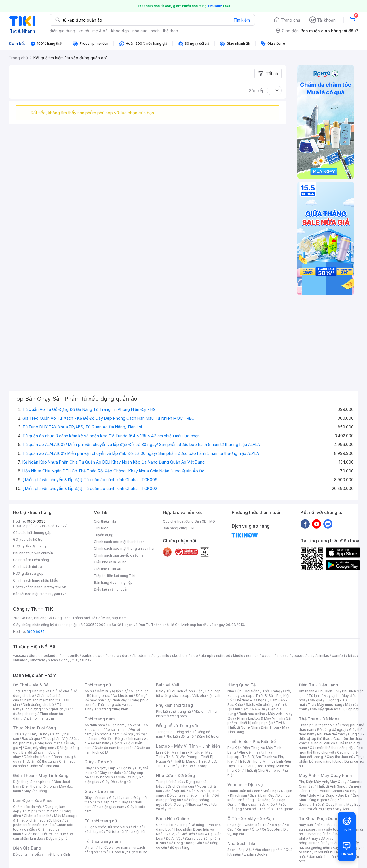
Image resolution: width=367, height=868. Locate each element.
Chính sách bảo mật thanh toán (119, 542)
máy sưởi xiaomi (336, 843)
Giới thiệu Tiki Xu (107, 569)
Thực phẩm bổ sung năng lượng (332, 759)
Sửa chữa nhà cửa (180, 786)
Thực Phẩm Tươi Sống (34, 728)
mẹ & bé (100, 31)
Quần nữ (119, 691)
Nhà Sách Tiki (241, 843)
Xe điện (276, 825)
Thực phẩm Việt (56, 739)
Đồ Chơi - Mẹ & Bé (31, 685)
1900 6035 (36, 632)
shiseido (20, 660)
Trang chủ (291, 20)
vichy (65, 660)
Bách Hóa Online (173, 819)
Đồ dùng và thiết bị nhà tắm (189, 795)
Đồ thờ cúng (175, 804)
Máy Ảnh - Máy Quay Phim (325, 775)
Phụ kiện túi (136, 832)
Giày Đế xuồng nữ (116, 782)
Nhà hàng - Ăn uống (254, 800)
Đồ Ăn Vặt (174, 838)
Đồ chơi (64, 691)
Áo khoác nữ (123, 696)
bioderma (143, 656)
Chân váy (119, 700)
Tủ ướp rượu (351, 709)
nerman (252, 656)
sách (155, 31)
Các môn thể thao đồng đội (332, 748)
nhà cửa (140, 31)
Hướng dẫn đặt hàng (29, 546)
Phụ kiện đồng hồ (180, 736)
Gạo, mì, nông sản (39, 748)
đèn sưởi (323, 825)
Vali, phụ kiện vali (206, 696)
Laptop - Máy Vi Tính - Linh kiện (188, 746)
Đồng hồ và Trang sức (178, 726)
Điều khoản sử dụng (110, 562)
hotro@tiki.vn (55, 587)
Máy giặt (315, 700)
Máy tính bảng (35, 791)
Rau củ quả (31, 739)
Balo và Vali (168, 685)
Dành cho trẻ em (37, 757)
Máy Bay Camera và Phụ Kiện (330, 807)
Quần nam (116, 725)
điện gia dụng (62, 31)
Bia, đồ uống (31, 752)
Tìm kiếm (242, 20)
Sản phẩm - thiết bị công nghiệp (260, 720)
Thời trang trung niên (111, 709)
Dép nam (110, 802)
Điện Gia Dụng (27, 848)
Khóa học (271, 791)
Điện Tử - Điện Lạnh (319, 685)
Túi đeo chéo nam (113, 847)
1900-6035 (36, 521)
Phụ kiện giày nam (109, 807)
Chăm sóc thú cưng (172, 825)
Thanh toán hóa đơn (244, 791)
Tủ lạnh (315, 696)
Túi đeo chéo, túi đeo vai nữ (107, 827)
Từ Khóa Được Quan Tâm (324, 819)
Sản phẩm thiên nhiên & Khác (42, 823)
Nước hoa (32, 834)
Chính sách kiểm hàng (31, 560)
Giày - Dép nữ (98, 762)
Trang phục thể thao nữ (318, 725)
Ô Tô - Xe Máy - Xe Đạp (251, 819)
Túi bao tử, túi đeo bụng (128, 852)
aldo (194, 656)
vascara (20, 656)
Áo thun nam (95, 725)
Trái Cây (20, 734)
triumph (207, 656)
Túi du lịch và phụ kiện (184, 691)
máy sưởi (306, 825)
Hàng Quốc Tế (241, 685)
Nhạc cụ (194, 804)
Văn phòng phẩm (269, 850)
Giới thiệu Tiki (105, 521)
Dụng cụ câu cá (322, 743)
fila (75, 660)
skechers (180, 656)
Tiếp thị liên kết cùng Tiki (115, 576)
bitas (352, 656)
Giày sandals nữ (113, 773)
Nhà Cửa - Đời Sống (175, 775)
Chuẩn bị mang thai (39, 718)
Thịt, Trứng (38, 734)
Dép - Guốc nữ (120, 768)
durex (127, 656)
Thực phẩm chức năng (40, 811)
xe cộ (84, 31)
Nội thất (180, 791)
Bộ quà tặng (180, 847)
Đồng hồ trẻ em (209, 736)
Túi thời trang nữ (101, 821)
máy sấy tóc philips (334, 829)
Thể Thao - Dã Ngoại (320, 719)
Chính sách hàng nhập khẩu (36, 580)
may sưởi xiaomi (324, 838)
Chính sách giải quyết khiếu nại (119, 555)
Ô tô (255, 829)
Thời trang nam (100, 719)
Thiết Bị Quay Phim (328, 804)
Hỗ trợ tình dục (54, 834)
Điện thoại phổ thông (39, 786)
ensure (113, 656)
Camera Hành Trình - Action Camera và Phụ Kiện (330, 791)
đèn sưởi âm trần (322, 857)
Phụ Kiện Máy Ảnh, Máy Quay (323, 782)
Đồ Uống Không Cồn (185, 843)
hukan (53, 660)
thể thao (171, 31)
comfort (338, 656)
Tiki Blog (101, 528)
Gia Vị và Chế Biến (180, 834)
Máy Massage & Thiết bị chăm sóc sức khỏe (45, 818)
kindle (238, 656)
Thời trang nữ (98, 685)
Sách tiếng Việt (240, 850)
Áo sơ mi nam (117, 730)
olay (311, 656)
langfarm (38, 660)
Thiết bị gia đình (57, 854)
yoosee (298, 656)
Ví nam (90, 847)
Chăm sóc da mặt (28, 807)
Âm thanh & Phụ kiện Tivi (319, 691)
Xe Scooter (271, 829)
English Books (256, 854)
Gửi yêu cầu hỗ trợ (28, 539)
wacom (268, 656)
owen (100, 656)
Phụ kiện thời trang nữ (173, 711)
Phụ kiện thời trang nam (186, 714)
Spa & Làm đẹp (262, 795)
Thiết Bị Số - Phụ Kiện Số (252, 741)
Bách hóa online (252, 714)
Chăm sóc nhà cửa (44, 766)
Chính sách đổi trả (28, 567)
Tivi (311, 705)
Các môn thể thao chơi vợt (331, 750)
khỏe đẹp (120, 31)
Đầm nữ (103, 691)
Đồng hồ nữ (184, 732)
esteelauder (48, 656)
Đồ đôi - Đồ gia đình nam (121, 739)
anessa (283, 656)
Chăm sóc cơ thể (38, 816)
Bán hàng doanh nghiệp (113, 582)
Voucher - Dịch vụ (245, 785)
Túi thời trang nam (103, 841)
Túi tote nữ (115, 832)
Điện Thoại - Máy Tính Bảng (41, 775)
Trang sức (164, 732)
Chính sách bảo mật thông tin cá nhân (125, 548)
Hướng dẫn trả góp (28, 573)
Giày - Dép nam (100, 791)
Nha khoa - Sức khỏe (258, 804)
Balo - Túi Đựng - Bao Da (329, 795)
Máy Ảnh (342, 809)
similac (323, 656)
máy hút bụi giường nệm (329, 845)
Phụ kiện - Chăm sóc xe (247, 825)
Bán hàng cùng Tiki (179, 528)
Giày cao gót (95, 768)
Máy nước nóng (330, 705)
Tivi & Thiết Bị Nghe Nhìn (256, 725)
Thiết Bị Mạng (184, 761)
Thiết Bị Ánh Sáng (331, 786)
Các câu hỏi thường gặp (32, 533)
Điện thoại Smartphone (32, 782)
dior (32, 656)
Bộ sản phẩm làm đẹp (43, 836)
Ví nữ (137, 827)
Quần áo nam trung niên (114, 748)
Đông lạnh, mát (48, 743)
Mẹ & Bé (258, 709)
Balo (160, 691)
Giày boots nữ (103, 777)
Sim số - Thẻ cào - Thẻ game (269, 809)
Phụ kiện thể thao (331, 734)
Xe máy (243, 829)
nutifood (223, 656)
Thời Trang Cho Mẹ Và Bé (34, 691)
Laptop (202, 766)
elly (156, 656)
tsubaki (86, 660)
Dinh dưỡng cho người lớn (43, 709)
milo (166, 656)
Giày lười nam (95, 798)
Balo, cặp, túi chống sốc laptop (189, 693)
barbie (87, 656)
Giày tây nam (120, 798)
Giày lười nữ (127, 777)
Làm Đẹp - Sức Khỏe (33, 800)
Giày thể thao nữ (340, 757)
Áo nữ (89, 691)
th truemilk (70, 656)
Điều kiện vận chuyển (111, 589)
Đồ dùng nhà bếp (27, 854)
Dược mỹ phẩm (58, 838)
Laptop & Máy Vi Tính (266, 718)
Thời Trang (271, 691)
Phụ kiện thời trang (174, 705)
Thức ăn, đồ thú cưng (39, 761)
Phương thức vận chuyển (33, 553)
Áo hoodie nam (107, 734)
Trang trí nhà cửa (170, 782)
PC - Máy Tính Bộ (179, 766)
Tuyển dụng (104, 535)
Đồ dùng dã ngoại (332, 730)
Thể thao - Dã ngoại (251, 700)
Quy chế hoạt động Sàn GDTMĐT (190, 521)
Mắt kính (201, 711)
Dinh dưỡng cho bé (38, 705)
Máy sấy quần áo (324, 709)
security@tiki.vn (53, 594)
